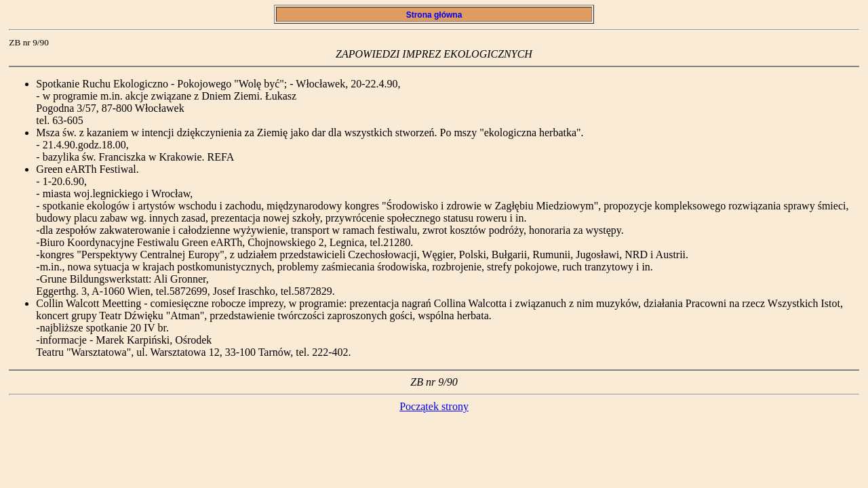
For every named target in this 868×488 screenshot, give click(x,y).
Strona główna (434, 15)
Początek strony (434, 406)
